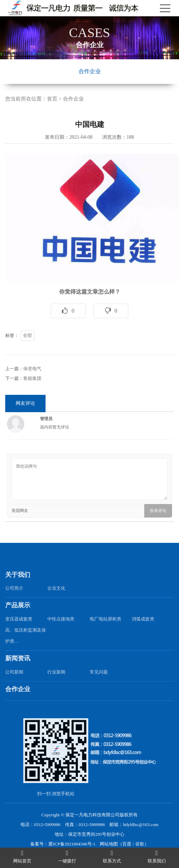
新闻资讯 (18, 667)
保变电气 (32, 377)
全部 (27, 344)
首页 (52, 99)
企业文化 (56, 597)
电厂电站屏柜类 (105, 628)
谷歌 (140, 844)
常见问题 (99, 681)
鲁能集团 (32, 387)
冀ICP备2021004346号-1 (72, 844)
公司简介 (14, 597)
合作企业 (90, 71)
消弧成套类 (143, 628)
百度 (127, 844)
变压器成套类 (19, 628)
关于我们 (18, 583)
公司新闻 (14, 681)
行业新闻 (56, 681)
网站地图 (109, 844)
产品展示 (18, 614)
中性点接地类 (61, 628)
